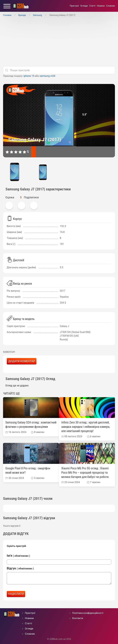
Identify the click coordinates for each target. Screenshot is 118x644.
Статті (92, 6)
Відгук (20, 568)
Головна (7, 15)
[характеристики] (33, 152)
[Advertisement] (59, 42)
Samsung (37, 15)
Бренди (22, 15)
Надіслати (16, 594)
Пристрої (74, 6)
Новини (101, 6)
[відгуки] (43, 152)
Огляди (84, 6)
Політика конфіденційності (88, 613)
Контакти (78, 618)
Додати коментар (22, 361)
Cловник (111, 6)
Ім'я (18, 556)
